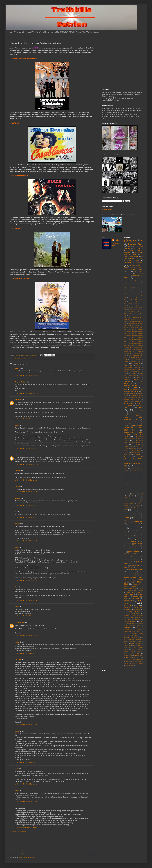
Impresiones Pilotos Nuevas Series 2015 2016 (133, 438)
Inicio (54, 854)
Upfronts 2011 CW (129, 651)
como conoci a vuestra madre (132, 369)
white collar (138, 661)
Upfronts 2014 (139, 655)
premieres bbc (134, 528)
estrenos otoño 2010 (135, 397)
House (126, 424)
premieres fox (129, 540)
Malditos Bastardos (129, 498)
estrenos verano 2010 (132, 399)
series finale (135, 598)
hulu (125, 426)
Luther (132, 496)
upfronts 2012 (135, 653)
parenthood (137, 516)
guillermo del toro (133, 412)
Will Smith (127, 663)
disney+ (126, 379)
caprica (126, 361)
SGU (138, 606)
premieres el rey (135, 538)
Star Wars (127, 620)
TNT (125, 643)
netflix (126, 510)
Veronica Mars (128, 659)
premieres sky (128, 562)
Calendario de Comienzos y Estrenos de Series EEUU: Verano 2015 (133, 304)
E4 (136, 381)
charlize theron (128, 365)
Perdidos (127, 518)
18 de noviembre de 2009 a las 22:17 (27, 480)
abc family (140, 258)
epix (127, 395)
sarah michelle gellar (133, 592)
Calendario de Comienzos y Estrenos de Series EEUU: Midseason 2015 (133, 286)
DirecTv (139, 377)
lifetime (126, 468)
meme (28, 358)
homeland (138, 422)
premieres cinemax (133, 534)
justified (126, 452)
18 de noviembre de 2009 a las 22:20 (27, 492)
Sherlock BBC (128, 608)
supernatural (128, 627)
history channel (128, 422)
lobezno (135, 494)
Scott (17, 769)
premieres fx (135, 542)
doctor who (136, 379)
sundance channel (135, 625)
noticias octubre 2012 (137, 510)
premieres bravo (128, 530)
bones (137, 274)
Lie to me (138, 466)
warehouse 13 (138, 659)
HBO (137, 416)
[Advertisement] (52, 843)
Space (133, 616)
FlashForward (128, 404)
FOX (141, 403)
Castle (133, 361)
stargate (137, 620)
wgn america (129, 661)
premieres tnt (128, 568)
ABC (131, 258)
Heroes (126, 418)
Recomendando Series (130, 588)
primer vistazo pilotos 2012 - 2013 (133, 582)
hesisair (17, 498)
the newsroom (135, 637)
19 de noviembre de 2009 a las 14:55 (27, 762)
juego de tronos (135, 450)
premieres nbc (134, 552)
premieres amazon (129, 526)
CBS (126, 363)
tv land (134, 645)
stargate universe (130, 622)
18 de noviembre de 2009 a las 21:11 (27, 419)
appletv (126, 268)
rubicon (141, 590)
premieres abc (137, 522)
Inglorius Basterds (129, 446)
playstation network (129, 520)
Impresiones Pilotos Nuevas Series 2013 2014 (133, 428)
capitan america (135, 359)
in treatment (136, 444)
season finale (129, 594)
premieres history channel (134, 546)
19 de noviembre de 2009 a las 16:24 (27, 784)
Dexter (132, 377)
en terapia (140, 394)
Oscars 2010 (127, 516)
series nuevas (128, 601)
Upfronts (140, 645)
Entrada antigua (89, 854)
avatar (132, 268)
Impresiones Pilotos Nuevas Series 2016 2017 (133, 442)
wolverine (134, 663)
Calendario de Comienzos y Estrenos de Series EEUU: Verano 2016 (133, 308)
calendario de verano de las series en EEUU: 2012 (133, 353)
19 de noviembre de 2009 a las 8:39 (26, 581)
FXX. (135, 410)
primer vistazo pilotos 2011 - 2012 (133, 579)
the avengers (133, 634)
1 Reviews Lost (130, 240)
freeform (130, 406)
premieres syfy (135, 566)
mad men (139, 496)
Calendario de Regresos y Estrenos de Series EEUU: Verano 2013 (133, 344)
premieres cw (129, 536)
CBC (139, 361)
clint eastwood (128, 367)
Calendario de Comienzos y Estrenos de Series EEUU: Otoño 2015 (133, 300)
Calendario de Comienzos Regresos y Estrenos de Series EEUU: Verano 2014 (133, 280)
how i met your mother (135, 424)
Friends (132, 408)
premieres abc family (134, 524)
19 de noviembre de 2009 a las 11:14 (27, 616)
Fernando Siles (20, 622)
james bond (133, 448)
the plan (131, 639)
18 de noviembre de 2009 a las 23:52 (27, 517)
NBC (136, 508)
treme (132, 643)
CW (125, 373)
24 (129, 246)
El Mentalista (134, 390)
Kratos (17, 368)
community (138, 367)
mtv (138, 504)
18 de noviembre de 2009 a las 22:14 (27, 464)
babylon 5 (138, 268)
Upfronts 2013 (128, 655)
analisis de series (133, 263)
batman (126, 270)
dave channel (133, 375)
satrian (17, 425)
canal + (130, 355)
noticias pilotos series (131, 512)
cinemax (138, 366)
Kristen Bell (127, 454)
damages (133, 373)
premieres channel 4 (136, 532)
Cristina (17, 471)
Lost (141, 494)
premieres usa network (135, 570)
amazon (129, 260)
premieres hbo (138, 544)
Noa (16, 512)
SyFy (137, 627)
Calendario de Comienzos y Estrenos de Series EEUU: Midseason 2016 (133, 290)
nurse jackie (138, 514)
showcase (128, 610)
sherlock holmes (138, 608)
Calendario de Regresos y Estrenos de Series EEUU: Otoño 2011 (133, 332)
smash (130, 612)
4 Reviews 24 (138, 248)
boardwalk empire (128, 274)
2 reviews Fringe (135, 244)
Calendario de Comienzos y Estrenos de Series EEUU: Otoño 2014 (133, 296)
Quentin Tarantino (130, 586)
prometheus (137, 584)
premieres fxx (127, 544)
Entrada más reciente (17, 854)
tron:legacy (138, 643)
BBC (129, 272)
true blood (127, 645)
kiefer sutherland (136, 452)
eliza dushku (132, 393)
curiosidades (135, 371)
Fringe (140, 408)
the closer (135, 635)
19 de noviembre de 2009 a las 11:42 (27, 653)
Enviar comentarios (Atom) (27, 857)
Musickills (127, 508)
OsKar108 (18, 660)
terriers (126, 634)
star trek (138, 618)
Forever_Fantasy (20, 382)
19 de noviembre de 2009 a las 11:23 (27, 636)
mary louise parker (129, 500)
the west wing (133, 641)
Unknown (18, 400)
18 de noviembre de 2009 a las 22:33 (27, 506)
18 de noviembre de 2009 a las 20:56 (27, 376)
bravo (129, 276)
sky (125, 612)
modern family (129, 504)
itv (137, 446)
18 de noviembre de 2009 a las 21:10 (27, 393)
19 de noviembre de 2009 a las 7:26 (26, 541)
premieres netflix (130, 554)
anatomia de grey (135, 266)
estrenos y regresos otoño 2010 (132, 401)
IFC (130, 426)
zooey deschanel (130, 665)
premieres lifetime (129, 550)
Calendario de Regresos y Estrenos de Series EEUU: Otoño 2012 (133, 336)
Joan (16, 587)
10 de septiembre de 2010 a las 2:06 (26, 827)
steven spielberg (132, 624)
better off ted (137, 272)
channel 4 (136, 363)
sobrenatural (139, 612)
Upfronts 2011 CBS (136, 649)
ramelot (17, 524)
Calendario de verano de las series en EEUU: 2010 (133, 348)
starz (141, 622)
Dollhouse (127, 381)
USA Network (131, 657)
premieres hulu (128, 548)
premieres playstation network (132, 556)
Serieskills (128, 606)
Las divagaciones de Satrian (133, 457)
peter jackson (137, 518)
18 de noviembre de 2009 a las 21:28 (27, 449)
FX (129, 410)
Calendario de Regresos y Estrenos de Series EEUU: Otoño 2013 (133, 340)
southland (127, 615)
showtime (137, 610)
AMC (137, 260)
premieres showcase (131, 558)
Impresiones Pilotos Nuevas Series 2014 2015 (133, 434)
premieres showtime (131, 560)
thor (140, 641)
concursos (127, 371)
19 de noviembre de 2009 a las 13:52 (27, 725)
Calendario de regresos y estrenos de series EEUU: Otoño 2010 (133, 328)
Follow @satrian (107, 209)
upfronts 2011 (131, 647)
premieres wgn (132, 572)
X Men (141, 663)
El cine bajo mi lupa (20, 358)
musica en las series (132, 506)
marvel (139, 498)
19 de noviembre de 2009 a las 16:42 (27, 802)
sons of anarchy (133, 614)
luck (128, 496)
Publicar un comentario (20, 832)
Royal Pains (133, 590)
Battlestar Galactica (136, 270)
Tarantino (126, 630)
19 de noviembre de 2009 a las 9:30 (26, 600)
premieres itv (137, 548)
